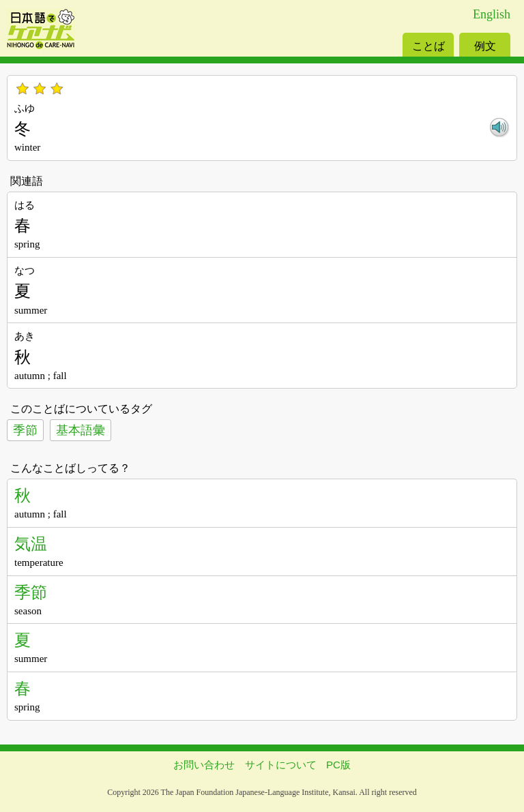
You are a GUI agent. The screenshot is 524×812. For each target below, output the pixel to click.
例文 (485, 46)
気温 (31, 544)
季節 (25, 430)
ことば (428, 46)
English (492, 14)
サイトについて (281, 765)
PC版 (338, 765)
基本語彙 (81, 430)
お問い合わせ (204, 765)
